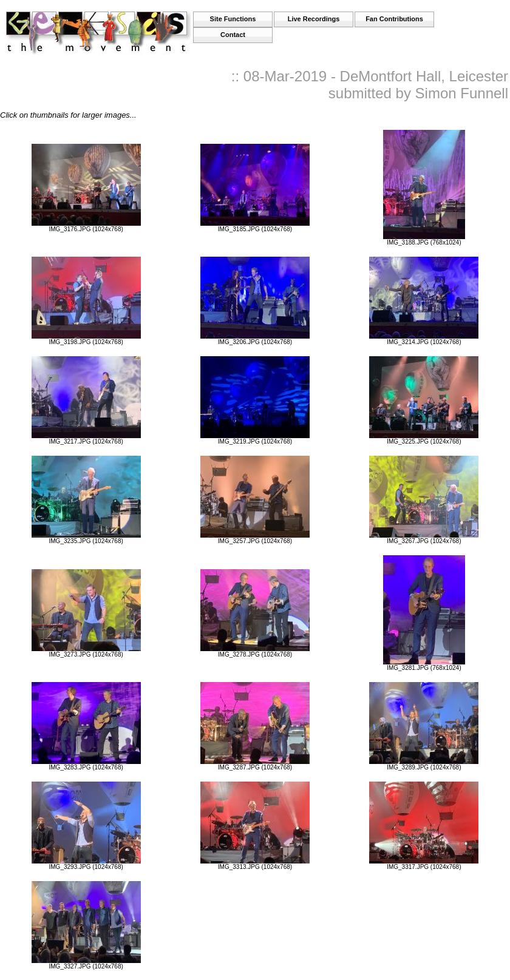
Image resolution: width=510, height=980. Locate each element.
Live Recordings (314, 19)
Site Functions (233, 19)
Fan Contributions (394, 19)
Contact (233, 35)
